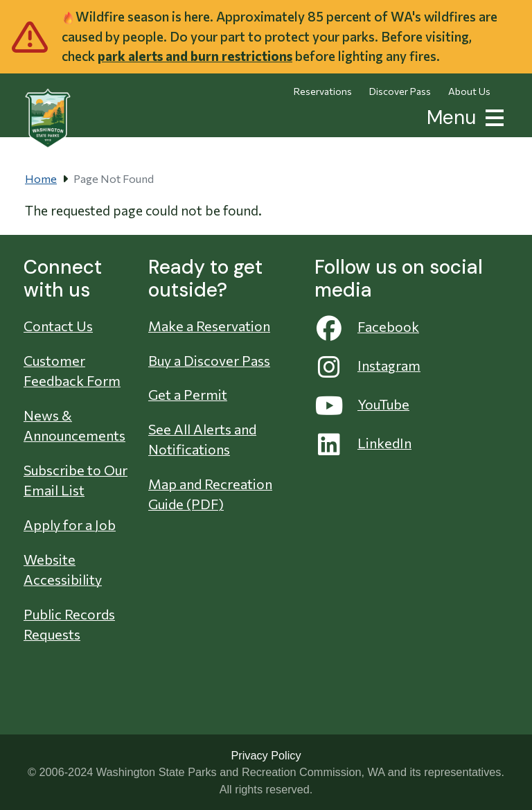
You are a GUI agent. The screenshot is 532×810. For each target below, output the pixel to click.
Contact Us (58, 326)
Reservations (323, 91)
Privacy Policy (266, 755)
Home (41, 178)
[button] (492, 116)
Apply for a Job (70, 525)
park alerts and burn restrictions (195, 56)
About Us (469, 91)
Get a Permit (188, 394)
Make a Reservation (209, 326)
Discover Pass (400, 91)
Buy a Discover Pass (209, 360)
